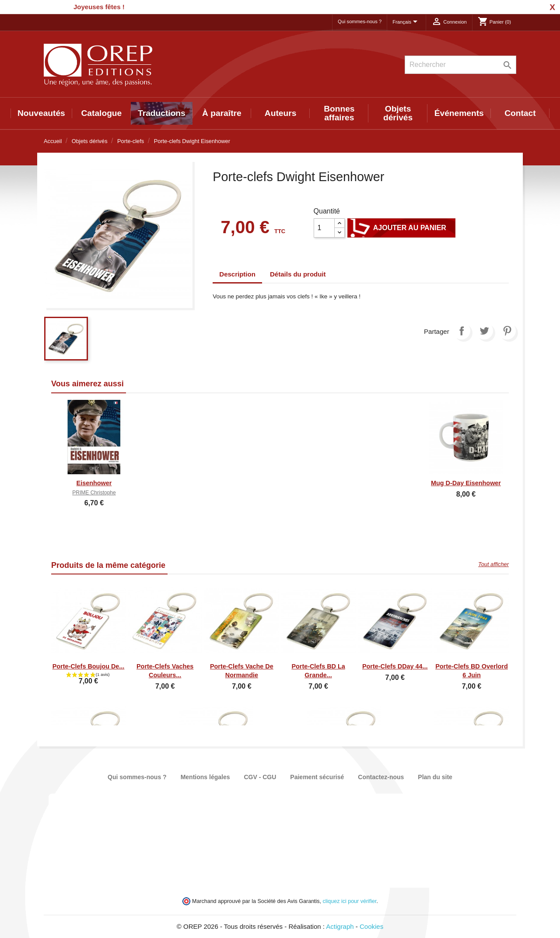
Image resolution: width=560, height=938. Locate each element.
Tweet (484, 331)
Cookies (371, 926)
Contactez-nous (381, 777)
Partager (462, 331)
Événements (459, 113)
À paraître (222, 113)
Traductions (162, 113)
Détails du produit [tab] (298, 274)
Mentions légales (205, 777)
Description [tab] (237, 274)
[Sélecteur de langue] (406, 22)
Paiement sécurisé (317, 777)
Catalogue (102, 113)
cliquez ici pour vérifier (350, 901)
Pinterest (507, 331)
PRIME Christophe (94, 493)
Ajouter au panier (401, 228)
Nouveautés (41, 113)
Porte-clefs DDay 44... (395, 666)
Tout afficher (493, 564)
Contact (520, 113)
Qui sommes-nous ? (360, 21)
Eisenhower (94, 483)
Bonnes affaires (339, 113)
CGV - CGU (260, 777)
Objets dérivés (398, 113)
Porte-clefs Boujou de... (89, 666)
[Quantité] (324, 228)
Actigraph (340, 926)
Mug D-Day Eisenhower (466, 483)
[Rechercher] (460, 65)
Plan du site (435, 777)
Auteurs (281, 113)
